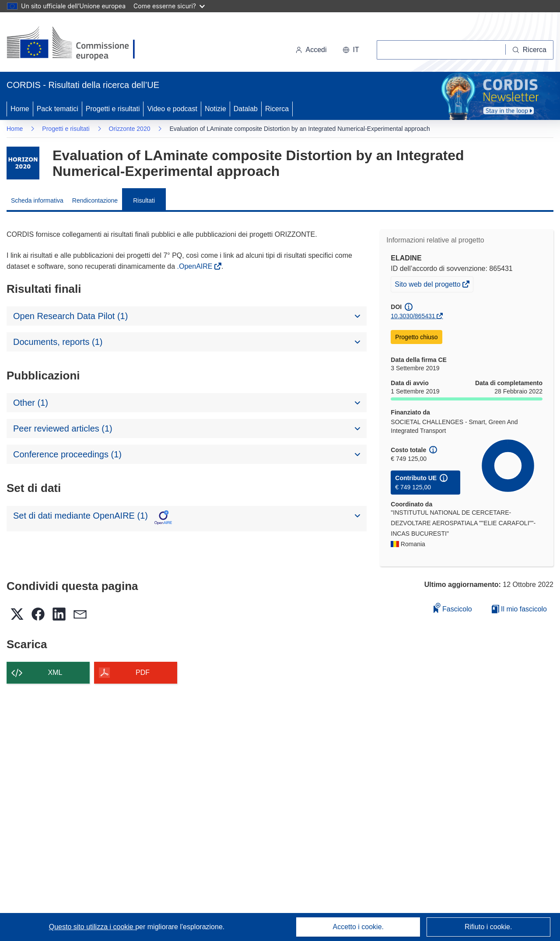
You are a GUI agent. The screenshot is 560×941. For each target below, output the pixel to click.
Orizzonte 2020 (130, 129)
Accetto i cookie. (359, 927)
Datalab (246, 109)
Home (20, 109)
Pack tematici (58, 109)
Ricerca (277, 109)
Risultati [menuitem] (144, 200)
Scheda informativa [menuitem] (37, 200)
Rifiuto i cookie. (488, 927)
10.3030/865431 (413, 316)
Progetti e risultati (113, 109)
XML (55, 672)
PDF (143, 672)
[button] (351, 50)
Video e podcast (172, 109)
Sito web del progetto (428, 285)
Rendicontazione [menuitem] (95, 200)
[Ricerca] (530, 50)
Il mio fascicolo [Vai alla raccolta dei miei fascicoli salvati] (519, 609)
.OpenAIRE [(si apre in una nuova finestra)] (196, 266)
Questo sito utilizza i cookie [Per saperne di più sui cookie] (92, 927)
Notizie (215, 109)
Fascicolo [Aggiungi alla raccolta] (453, 608)
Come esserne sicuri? (169, 6)
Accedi (311, 50)
